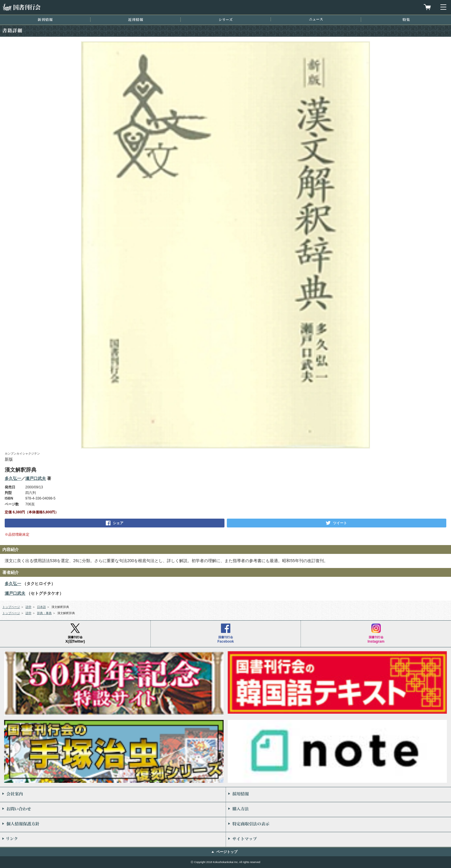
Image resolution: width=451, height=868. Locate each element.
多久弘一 (13, 478)
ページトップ (227, 852)
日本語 (41, 607)
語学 (28, 607)
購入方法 (339, 810)
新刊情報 (45, 20)
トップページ (11, 607)
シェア (118, 523)
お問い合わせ (113, 810)
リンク (113, 839)
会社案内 (113, 795)
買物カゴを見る (427, 7)
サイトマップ (339, 839)
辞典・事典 (44, 613)
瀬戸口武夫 (36, 478)
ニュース (316, 19)
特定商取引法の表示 (339, 825)
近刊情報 (136, 20)
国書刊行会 (21, 7)
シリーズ (226, 20)
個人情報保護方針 (113, 825)
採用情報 (339, 795)
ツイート (340, 523)
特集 (406, 20)
